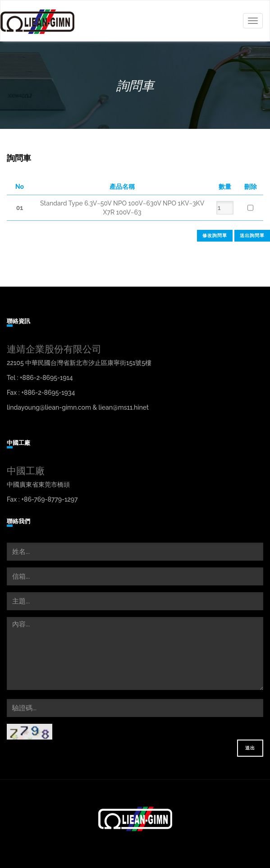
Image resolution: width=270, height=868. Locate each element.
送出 (250, 748)
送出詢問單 (252, 235)
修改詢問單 (215, 235)
